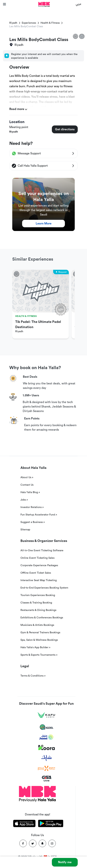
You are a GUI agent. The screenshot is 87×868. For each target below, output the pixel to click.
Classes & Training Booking (36, 603)
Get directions (65, 129)
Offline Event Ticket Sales (36, 573)
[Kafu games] (46, 715)
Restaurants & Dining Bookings (38, 610)
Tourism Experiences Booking (38, 595)
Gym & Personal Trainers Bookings (40, 633)
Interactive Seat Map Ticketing (39, 580)
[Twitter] (33, 843)
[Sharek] (46, 758)
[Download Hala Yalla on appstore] (24, 824)
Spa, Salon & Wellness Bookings (39, 640)
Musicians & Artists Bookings (37, 625)
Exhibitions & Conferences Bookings (42, 618)
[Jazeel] (46, 737)
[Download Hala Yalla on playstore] (51, 824)
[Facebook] (23, 843)
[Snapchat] (42, 843)
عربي (79, 4)
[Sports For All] (46, 768)
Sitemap (25, 530)
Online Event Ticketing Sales (37, 558)
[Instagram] (52, 843)
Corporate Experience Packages (39, 565)
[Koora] (47, 748)
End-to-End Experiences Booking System (44, 588)
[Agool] (47, 727)
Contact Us (27, 485)
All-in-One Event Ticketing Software (42, 551)
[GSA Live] (47, 779)
